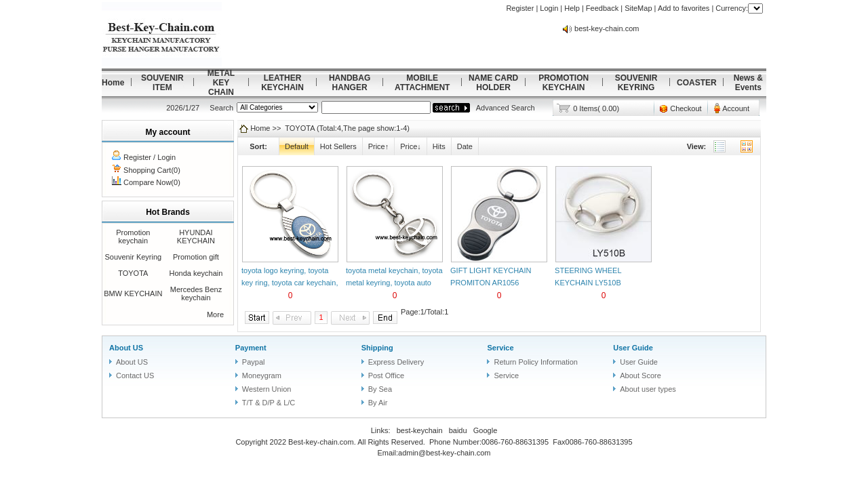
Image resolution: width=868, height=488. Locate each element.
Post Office (387, 375)
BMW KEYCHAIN (133, 293)
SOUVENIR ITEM (162, 83)
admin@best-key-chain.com (445, 453)
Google (485, 430)
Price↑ (379, 146)
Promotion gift (196, 257)
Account (736, 108)
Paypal (254, 362)
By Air (378, 403)
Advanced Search (506, 108)
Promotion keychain (133, 237)
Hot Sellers (338, 146)
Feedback (602, 8)
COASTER (697, 83)
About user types (648, 389)
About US (126, 348)
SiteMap (638, 8)
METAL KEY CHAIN (221, 83)
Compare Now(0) (152, 182)
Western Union (267, 389)
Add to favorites (684, 8)
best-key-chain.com (607, 28)
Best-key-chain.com (321, 442)
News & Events (748, 83)
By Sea (380, 389)
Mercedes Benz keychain (196, 293)
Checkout (686, 108)
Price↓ (411, 146)
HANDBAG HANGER (350, 83)
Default (297, 146)
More (215, 314)
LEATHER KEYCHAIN (282, 83)
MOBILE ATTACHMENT (422, 83)
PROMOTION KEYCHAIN (564, 83)
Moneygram (262, 375)
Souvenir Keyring (133, 257)
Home (113, 83)
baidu (458, 430)
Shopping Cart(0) (152, 170)
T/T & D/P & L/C (269, 403)
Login (549, 8)
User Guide (633, 348)
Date (465, 146)
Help (572, 8)
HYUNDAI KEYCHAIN (196, 237)
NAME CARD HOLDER (493, 83)
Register (520, 8)
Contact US (135, 375)
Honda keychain (196, 273)
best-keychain (420, 430)
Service (500, 348)
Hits (439, 146)
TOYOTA (133, 273)
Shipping (377, 348)
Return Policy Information (536, 362)
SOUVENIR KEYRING (636, 83)
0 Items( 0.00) (596, 108)
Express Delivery (396, 362)
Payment (251, 348)
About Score (640, 375)
